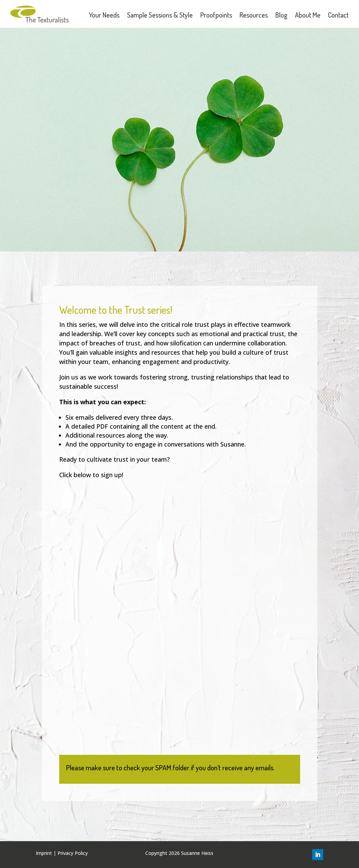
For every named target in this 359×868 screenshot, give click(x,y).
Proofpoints (216, 15)
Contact (338, 15)
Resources (254, 15)
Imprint (44, 853)
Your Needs (104, 15)
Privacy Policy (73, 853)
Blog (281, 15)
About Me (308, 15)
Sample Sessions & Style (160, 15)
